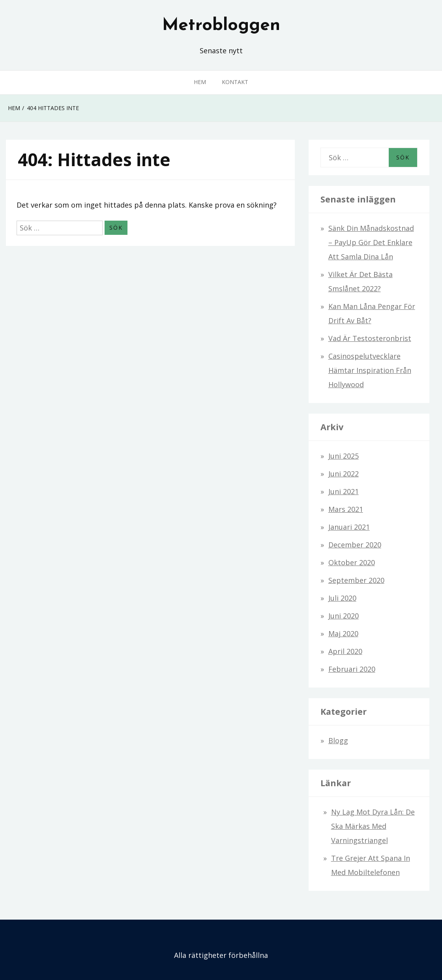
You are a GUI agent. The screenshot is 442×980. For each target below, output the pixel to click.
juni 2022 (344, 474)
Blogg (338, 740)
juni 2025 (344, 456)
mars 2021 (346, 509)
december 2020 (355, 545)
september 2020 (356, 580)
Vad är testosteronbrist (370, 338)
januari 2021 (349, 527)
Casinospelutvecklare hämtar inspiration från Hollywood (370, 370)
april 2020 (345, 651)
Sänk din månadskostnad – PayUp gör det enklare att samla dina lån (371, 242)
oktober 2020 (352, 562)
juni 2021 (344, 491)
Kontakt (235, 82)
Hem (200, 82)
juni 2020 (344, 616)
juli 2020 (342, 598)
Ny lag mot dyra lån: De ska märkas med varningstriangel (373, 826)
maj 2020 (343, 633)
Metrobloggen (221, 26)
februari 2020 (352, 669)
